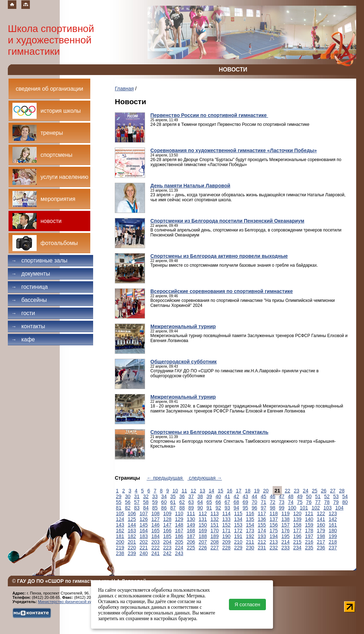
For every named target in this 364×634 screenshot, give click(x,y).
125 (132, 519)
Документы (31, 274)
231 (262, 548)
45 (264, 496)
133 (226, 519)
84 (146, 508)
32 (146, 496)
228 (226, 548)
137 (274, 519)
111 (191, 513)
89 (191, 508)
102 (315, 508)
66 (218, 502)
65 (209, 502)
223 (167, 548)
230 (250, 548)
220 (132, 548)
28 (342, 491)
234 (297, 548)
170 (215, 531)
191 (238, 536)
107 (144, 513)
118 (274, 513)
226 (203, 548)
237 (333, 548)
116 (250, 513)
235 (309, 548)
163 (132, 531)
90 (200, 508)
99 (282, 508)
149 (191, 525)
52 (327, 496)
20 (266, 491)
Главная (124, 89)
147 (167, 525)
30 (128, 496)
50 (309, 496)
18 (248, 491)
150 (203, 525)
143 (120, 525)
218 (333, 542)
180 (333, 531)
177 (297, 531)
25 (315, 491)
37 (191, 496)
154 (250, 525)
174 (262, 531)
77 (318, 502)
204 (167, 542)
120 (297, 513)
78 (327, 502)
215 (297, 542)
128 (167, 519)
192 (250, 536)
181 (120, 536)
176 (286, 531)
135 (250, 519)
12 (193, 491)
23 (296, 491)
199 (333, 536)
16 (230, 491)
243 (179, 553)
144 (132, 525)
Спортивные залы (39, 260)
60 (164, 502)
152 (226, 525)
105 (120, 513)
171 (226, 531)
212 (262, 542)
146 (156, 525)
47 (282, 496)
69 (246, 502)
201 (132, 542)
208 (215, 542)
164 (144, 531)
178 (309, 531)
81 (119, 508)
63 (191, 502)
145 (144, 525)
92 (218, 508)
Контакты (28, 326)
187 (191, 536)
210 (238, 542)
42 (236, 496)
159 (309, 525)
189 (215, 536)
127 (156, 519)
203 (156, 542)
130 (191, 519)
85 (155, 508)
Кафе (23, 339)
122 (321, 513)
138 (286, 519)
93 (227, 508)
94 (236, 508)
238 (120, 553)
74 (291, 502)
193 (262, 536)
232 (274, 548)
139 (297, 519)
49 (300, 496)
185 (167, 536)
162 (120, 531)
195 (286, 536)
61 (173, 502)
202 (144, 542)
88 (182, 508)
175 (274, 531)
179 (321, 531)
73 (282, 502)
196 (297, 536)
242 (167, 553)
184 (156, 536)
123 (333, 513)
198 (321, 536)
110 (179, 513)
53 (336, 496)
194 (274, 536)
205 (179, 542)
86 (164, 508)
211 (250, 542)
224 (179, 548)
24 (306, 491)
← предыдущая (165, 478)
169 (203, 531)
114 (226, 513)
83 (137, 508)
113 (215, 513)
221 (144, 548)
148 (179, 525)
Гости (23, 313)
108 (156, 513)
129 (179, 519)
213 (274, 542)
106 (132, 513)
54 (345, 496)
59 (155, 502)
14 (212, 491)
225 (191, 548)
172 (238, 531)
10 (175, 491)
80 (345, 502)
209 (226, 542)
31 (137, 496)
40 (218, 496)
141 (321, 519)
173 (250, 531)
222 (156, 548)
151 (215, 525)
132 (215, 519)
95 (246, 508)
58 (146, 502)
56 (128, 502)
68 (236, 502)
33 (155, 496)
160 (321, 525)
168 (191, 531)
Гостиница (30, 287)
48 (291, 496)
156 (274, 525)
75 (300, 502)
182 (132, 536)
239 (132, 553)
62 (182, 502)
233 (286, 548)
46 (273, 496)
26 (324, 491)
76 (309, 502)
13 (203, 491)
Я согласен (247, 604)
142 (333, 519)
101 (304, 508)
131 (203, 519)
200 (120, 542)
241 (156, 553)
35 (173, 496)
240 (144, 553)
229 (238, 548)
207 (203, 542)
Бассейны (29, 300)
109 (167, 513)
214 (286, 542)
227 (215, 548)
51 (318, 496)
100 (292, 508)
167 (179, 531)
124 (120, 519)
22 (288, 491)
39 (209, 496)
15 (221, 491)
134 (238, 519)
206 (191, 542)
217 (321, 542)
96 (255, 508)
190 (226, 536)
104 (339, 508)
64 (200, 502)
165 (156, 531)
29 (119, 496)
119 (286, 513)
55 (119, 502)
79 (336, 502)
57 (137, 502)
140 (309, 519)
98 (273, 508)
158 (297, 525)
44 (255, 496)
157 (286, 525)
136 (262, 519)
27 (333, 491)
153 (238, 525)
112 (203, 513)
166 (167, 531)
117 (262, 513)
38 (200, 496)
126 (144, 519)
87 (173, 508)
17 (239, 491)
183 (144, 536)
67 (227, 502)
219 (120, 548)
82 (128, 508)
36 (182, 496)
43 (246, 496)
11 (184, 491)
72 (273, 502)
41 (227, 496)
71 (264, 502)
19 (257, 491)
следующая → (205, 478)
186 (179, 536)
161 (333, 525)
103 (328, 508)
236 (321, 548)
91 (209, 508)
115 (238, 513)
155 (262, 525)
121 (309, 513)
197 (309, 536)
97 (264, 508)
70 (255, 502)
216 (309, 542)
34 (164, 496)
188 (203, 536)
